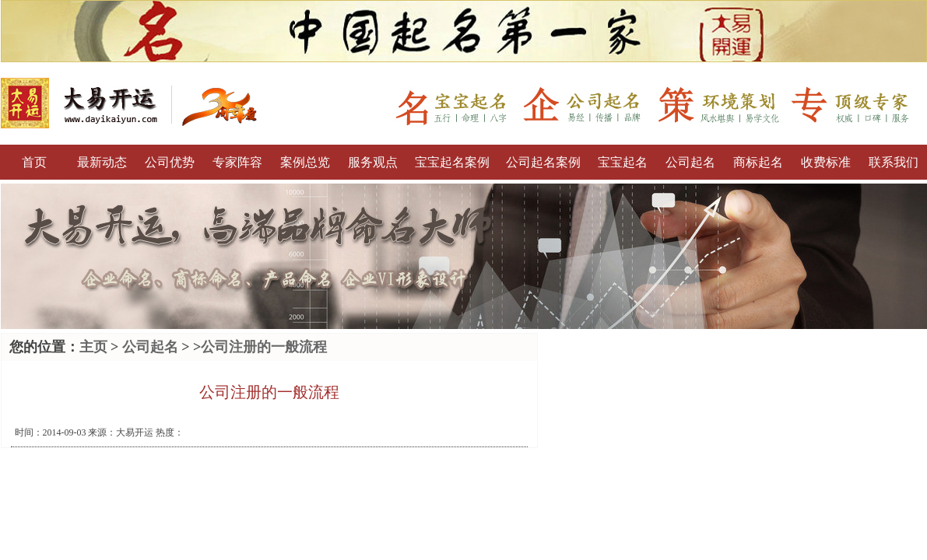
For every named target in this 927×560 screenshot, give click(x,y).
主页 (93, 347)
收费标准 (826, 162)
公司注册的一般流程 (264, 347)
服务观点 (373, 162)
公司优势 (170, 162)
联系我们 (894, 162)
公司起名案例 (543, 162)
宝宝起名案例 (452, 162)
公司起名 (690, 162)
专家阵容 (237, 162)
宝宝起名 (623, 162)
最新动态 (102, 162)
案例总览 (305, 162)
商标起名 (758, 162)
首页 (34, 162)
